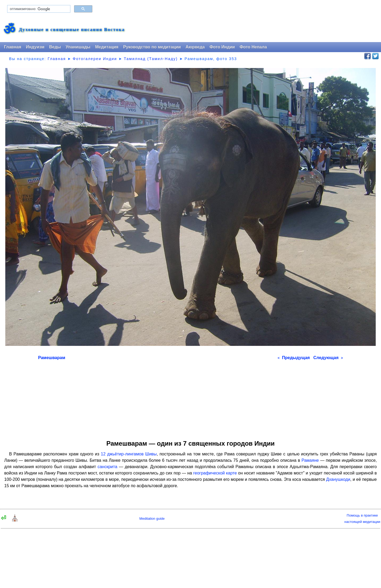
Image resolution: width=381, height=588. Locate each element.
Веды (55, 47)
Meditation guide (152, 519)
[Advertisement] (190, 398)
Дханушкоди (338, 479)
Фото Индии (222, 47)
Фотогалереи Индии (95, 59)
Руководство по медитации (152, 47)
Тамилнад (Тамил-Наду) (151, 59)
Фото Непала (253, 47)
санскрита (108, 467)
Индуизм (35, 47)
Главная (13, 47)
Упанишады (78, 47)
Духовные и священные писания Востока (72, 30)
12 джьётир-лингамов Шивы (129, 454)
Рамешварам (52, 358)
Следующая (328, 358)
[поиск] (38, 9)
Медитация (107, 47)
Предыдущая (294, 358)
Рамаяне (310, 460)
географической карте (215, 473)
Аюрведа (195, 47)
